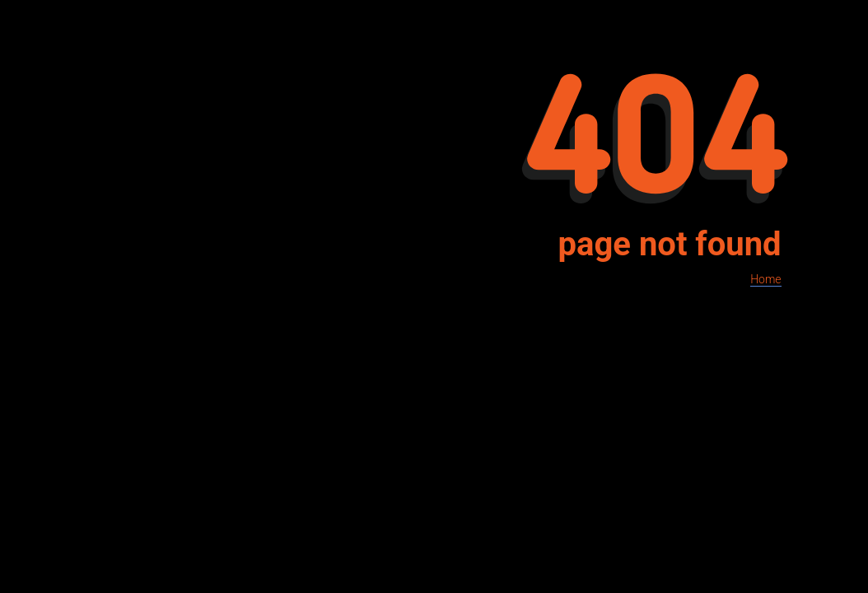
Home (765, 279)
